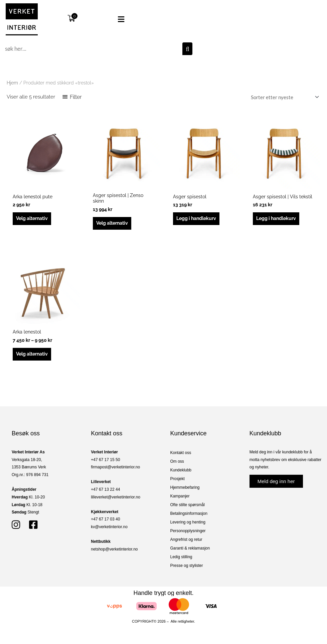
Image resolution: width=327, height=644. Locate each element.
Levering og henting (188, 526)
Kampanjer (180, 500)
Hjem (12, 83)
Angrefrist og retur (186, 544)
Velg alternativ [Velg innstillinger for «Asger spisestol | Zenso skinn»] (114, 225)
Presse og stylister (187, 570)
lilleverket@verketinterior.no (116, 501)
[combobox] (93, 49)
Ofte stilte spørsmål (188, 509)
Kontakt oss (181, 457)
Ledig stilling (181, 561)
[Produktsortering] (284, 97)
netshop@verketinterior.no (114, 553)
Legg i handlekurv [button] (198, 219)
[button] (111, 19)
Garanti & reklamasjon (190, 552)
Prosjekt (178, 483)
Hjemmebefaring (185, 491)
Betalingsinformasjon (189, 517)
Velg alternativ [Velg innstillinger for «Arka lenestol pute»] (34, 219)
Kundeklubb (181, 474)
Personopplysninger (188, 535)
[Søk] (187, 49)
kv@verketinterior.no (109, 531)
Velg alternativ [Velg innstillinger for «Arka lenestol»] (34, 357)
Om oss (177, 465)
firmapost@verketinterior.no (115, 471)
